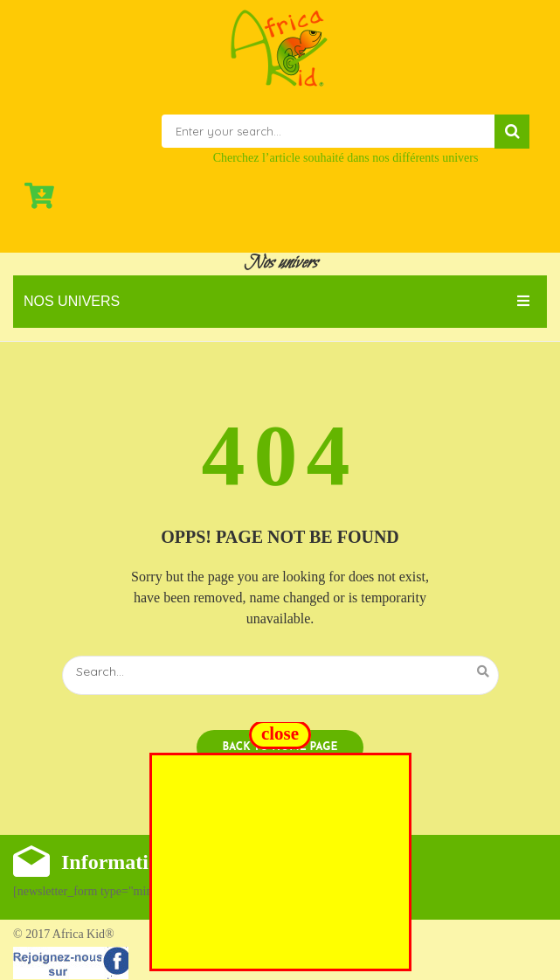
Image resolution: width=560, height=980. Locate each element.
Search (512, 132)
